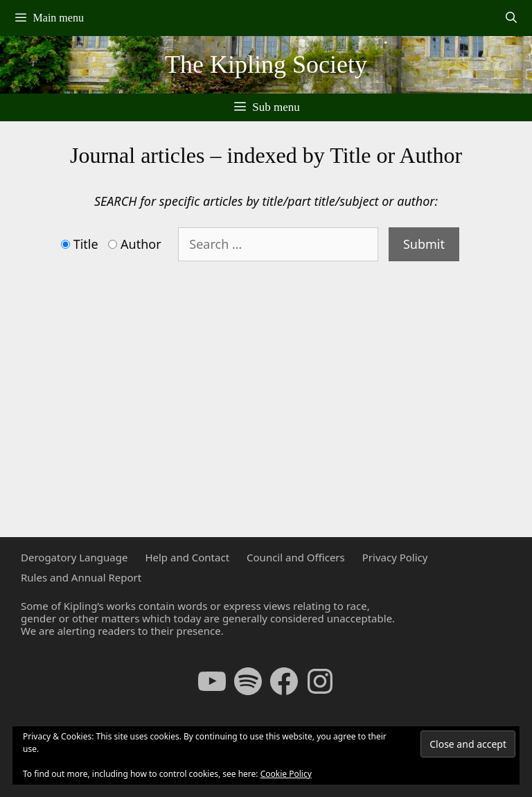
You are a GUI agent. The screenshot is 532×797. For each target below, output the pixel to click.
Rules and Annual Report (81, 577)
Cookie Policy (286, 774)
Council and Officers (296, 557)
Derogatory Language (74, 557)
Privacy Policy (395, 557)
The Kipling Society (266, 64)
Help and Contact (187, 557)
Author (141, 245)
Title (86, 245)
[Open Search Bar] (511, 18)
